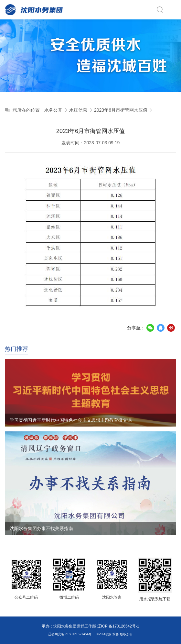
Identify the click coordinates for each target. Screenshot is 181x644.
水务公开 (53, 110)
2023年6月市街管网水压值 (121, 110)
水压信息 (78, 110)
